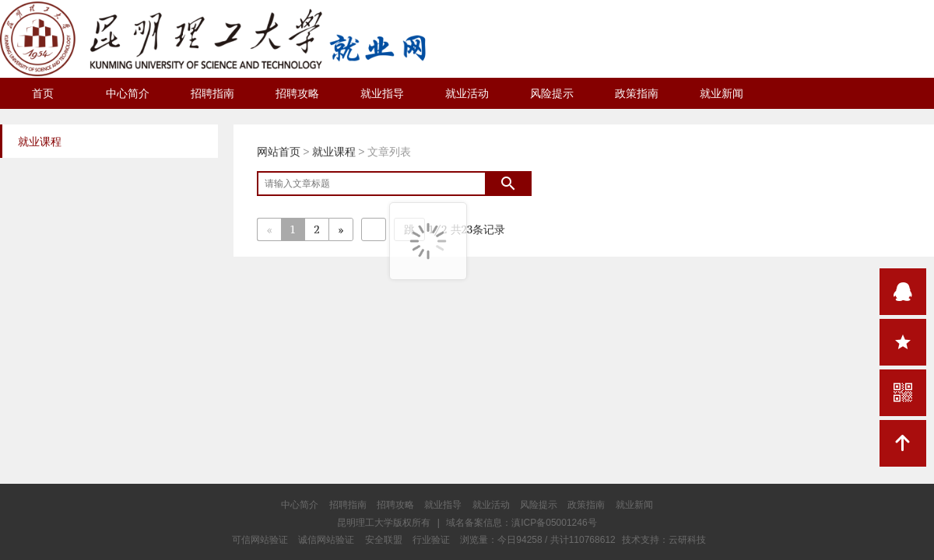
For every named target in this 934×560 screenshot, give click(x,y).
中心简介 (128, 93)
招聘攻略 (297, 93)
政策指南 (637, 93)
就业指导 (382, 93)
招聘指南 (212, 93)
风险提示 (552, 93)
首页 (43, 93)
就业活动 (467, 93)
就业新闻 (722, 93)
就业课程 (334, 152)
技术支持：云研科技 (664, 540)
